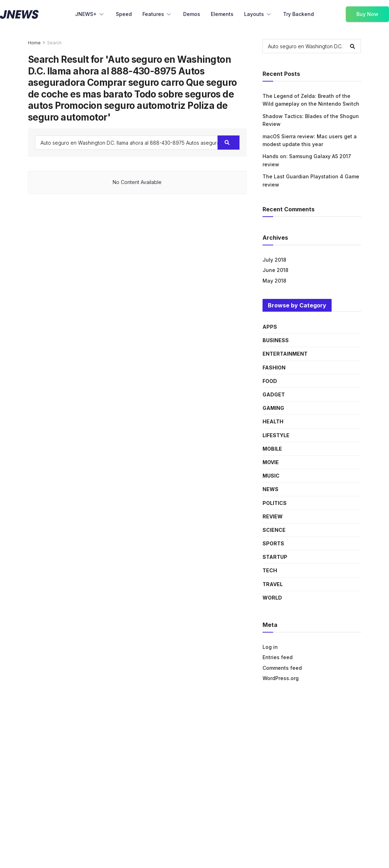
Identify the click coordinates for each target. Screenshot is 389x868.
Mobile (272, 449)
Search (54, 43)
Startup (275, 557)
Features (157, 15)
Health (273, 421)
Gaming (273, 408)
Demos (192, 14)
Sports (273, 543)
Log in (270, 647)
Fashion (274, 368)
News (270, 489)
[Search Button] (229, 143)
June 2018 (275, 270)
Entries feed (278, 657)
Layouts (258, 15)
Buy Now (367, 14)
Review (273, 516)
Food (270, 381)
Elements (222, 14)
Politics (275, 503)
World (272, 598)
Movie (271, 462)
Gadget (274, 394)
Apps (270, 327)
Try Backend (298, 14)
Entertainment (285, 354)
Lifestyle (276, 435)
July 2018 (274, 260)
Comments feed (282, 668)
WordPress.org (281, 678)
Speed (124, 14)
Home (34, 43)
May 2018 (274, 281)
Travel (273, 584)
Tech (270, 570)
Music (271, 476)
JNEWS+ (90, 15)
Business (276, 340)
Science (274, 530)
